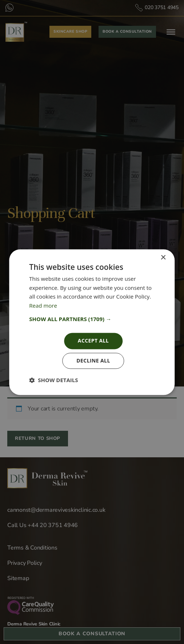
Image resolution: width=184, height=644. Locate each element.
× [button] (163, 258)
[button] (92, 319)
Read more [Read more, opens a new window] (43, 306)
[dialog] (92, 322)
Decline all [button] (93, 361)
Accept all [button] (93, 341)
